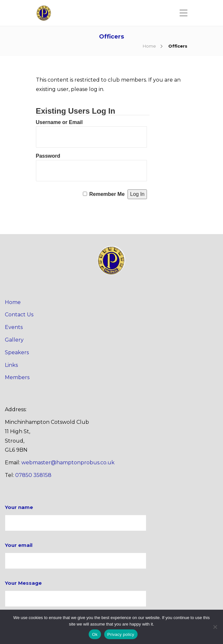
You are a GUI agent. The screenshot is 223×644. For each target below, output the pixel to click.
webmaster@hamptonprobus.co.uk (68, 463)
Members (17, 377)
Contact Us (19, 315)
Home (149, 46)
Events (14, 327)
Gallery (14, 340)
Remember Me (107, 194)
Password (48, 156)
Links (11, 365)
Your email (76, 555)
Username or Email (59, 122)
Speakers (17, 352)
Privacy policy (121, 634)
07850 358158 (33, 475)
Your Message (76, 593)
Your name (76, 518)
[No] (215, 627)
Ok (95, 634)
